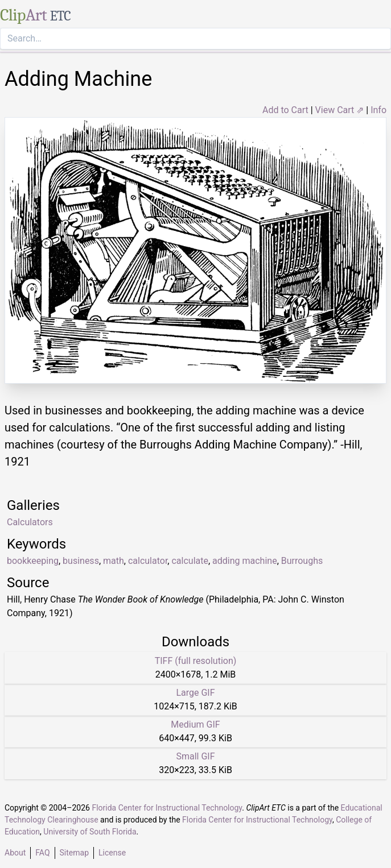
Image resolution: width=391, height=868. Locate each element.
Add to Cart (285, 110)
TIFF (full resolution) (196, 661)
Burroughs (302, 561)
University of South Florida (90, 832)
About (15, 853)
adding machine (245, 561)
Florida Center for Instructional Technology (167, 808)
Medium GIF (195, 724)
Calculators (30, 522)
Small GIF (195, 756)
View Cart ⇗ (340, 110)
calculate (190, 561)
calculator (148, 561)
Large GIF (195, 693)
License (112, 853)
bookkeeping (33, 561)
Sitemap (74, 853)
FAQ (42, 853)
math (114, 561)
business (81, 561)
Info (378, 110)
